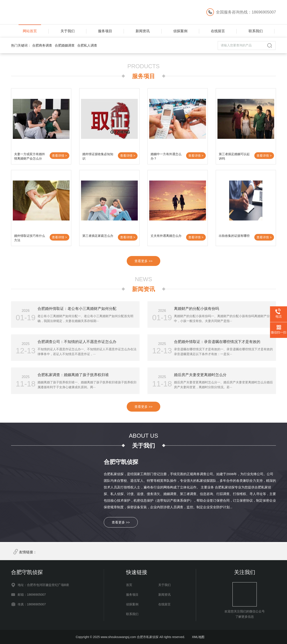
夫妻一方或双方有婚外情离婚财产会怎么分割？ (30, 157)
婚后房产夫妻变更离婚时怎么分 (200, 375)
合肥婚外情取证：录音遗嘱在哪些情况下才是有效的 (217, 342)
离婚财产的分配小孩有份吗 (196, 309)
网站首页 (30, 31)
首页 (129, 585)
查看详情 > (59, 156)
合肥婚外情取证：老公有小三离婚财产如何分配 (77, 309)
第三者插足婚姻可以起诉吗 (234, 156)
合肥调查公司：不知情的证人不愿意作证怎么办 (77, 342)
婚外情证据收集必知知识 (98, 156)
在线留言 (218, 31)
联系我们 (256, 31)
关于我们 (68, 31)
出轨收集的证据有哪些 (234, 236)
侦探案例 (180, 31)
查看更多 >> (143, 261)
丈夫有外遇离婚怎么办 (166, 236)
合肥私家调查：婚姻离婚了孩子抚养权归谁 (73, 375)
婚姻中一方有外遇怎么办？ (166, 156)
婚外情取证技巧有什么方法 (30, 238)
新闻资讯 (143, 31)
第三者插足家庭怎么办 (98, 236)
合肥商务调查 (42, 45)
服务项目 (105, 31)
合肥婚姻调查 (65, 45)
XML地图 (198, 637)
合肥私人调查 (87, 45)
